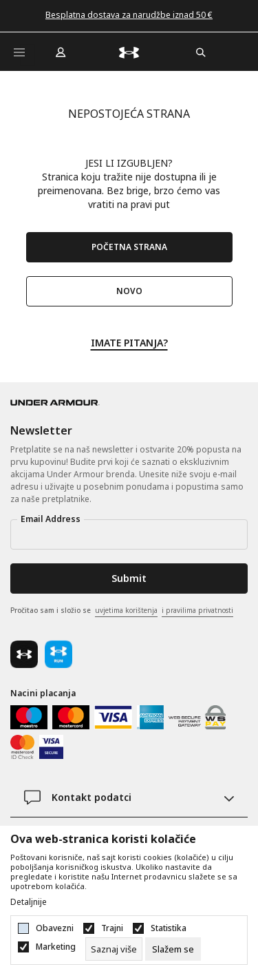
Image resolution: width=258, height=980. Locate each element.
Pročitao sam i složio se (122, 611)
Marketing (56, 947)
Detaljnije (29, 902)
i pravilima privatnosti (197, 610)
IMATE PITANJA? (129, 342)
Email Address (51, 519)
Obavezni (55, 928)
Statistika (169, 928)
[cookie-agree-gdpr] (173, 949)
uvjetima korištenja (126, 610)
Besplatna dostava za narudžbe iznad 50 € (129, 15)
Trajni (112, 928)
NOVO (129, 291)
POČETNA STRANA (129, 247)
